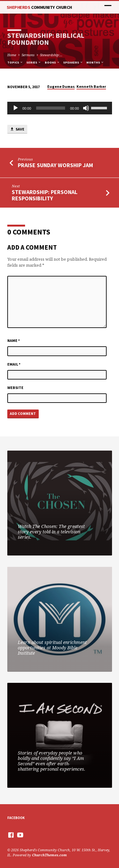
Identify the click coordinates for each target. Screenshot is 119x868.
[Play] (16, 108)
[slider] (51, 108)
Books (52, 62)
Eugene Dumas (61, 86)
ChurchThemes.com (50, 855)
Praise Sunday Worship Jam (55, 165)
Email (14, 364)
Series (34, 62)
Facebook (16, 818)
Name (14, 340)
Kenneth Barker (91, 86)
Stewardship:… (51, 55)
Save (17, 129)
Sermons (28, 55)
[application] (60, 108)
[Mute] (86, 108)
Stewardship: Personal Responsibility (45, 195)
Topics (15, 62)
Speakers (73, 62)
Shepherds (39, 7)
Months (95, 62)
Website (15, 388)
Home (12, 55)
